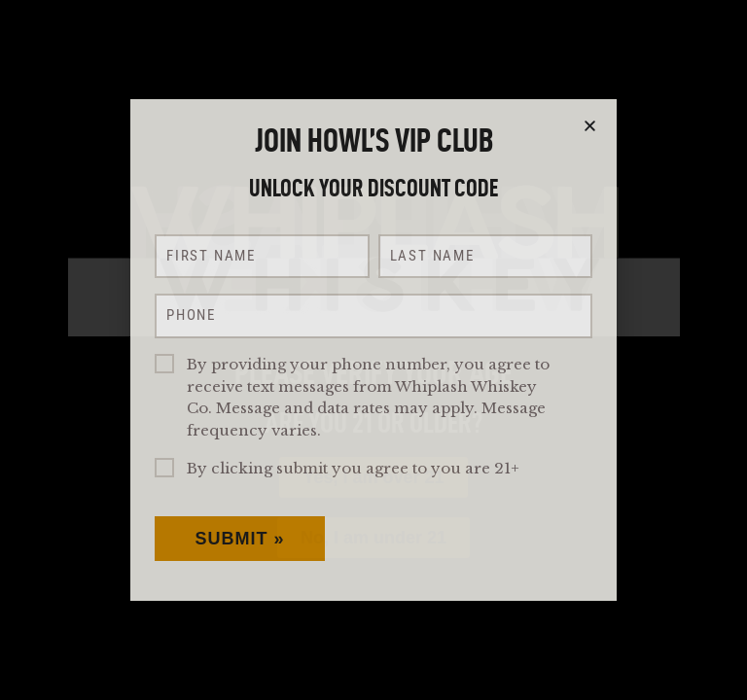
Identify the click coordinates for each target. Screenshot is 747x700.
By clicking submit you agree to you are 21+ (353, 468)
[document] (373, 350)
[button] (590, 126)
